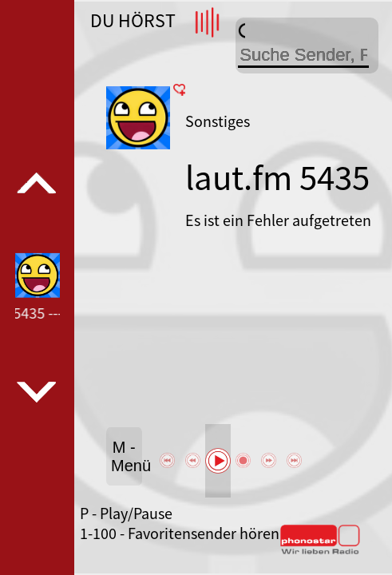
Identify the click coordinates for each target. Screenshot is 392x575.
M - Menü (127, 456)
